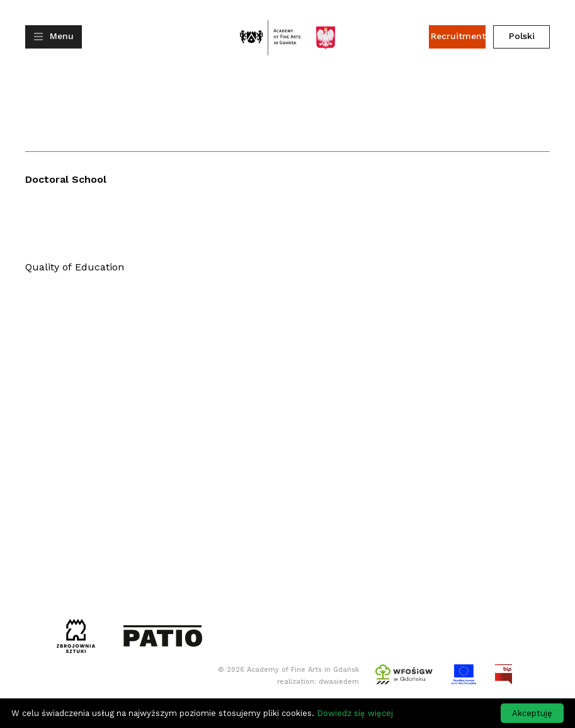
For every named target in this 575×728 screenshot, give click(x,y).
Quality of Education (75, 267)
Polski (522, 36)
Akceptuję (532, 713)
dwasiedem (339, 682)
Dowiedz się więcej (355, 713)
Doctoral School (66, 179)
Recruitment (458, 36)
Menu (62, 36)
